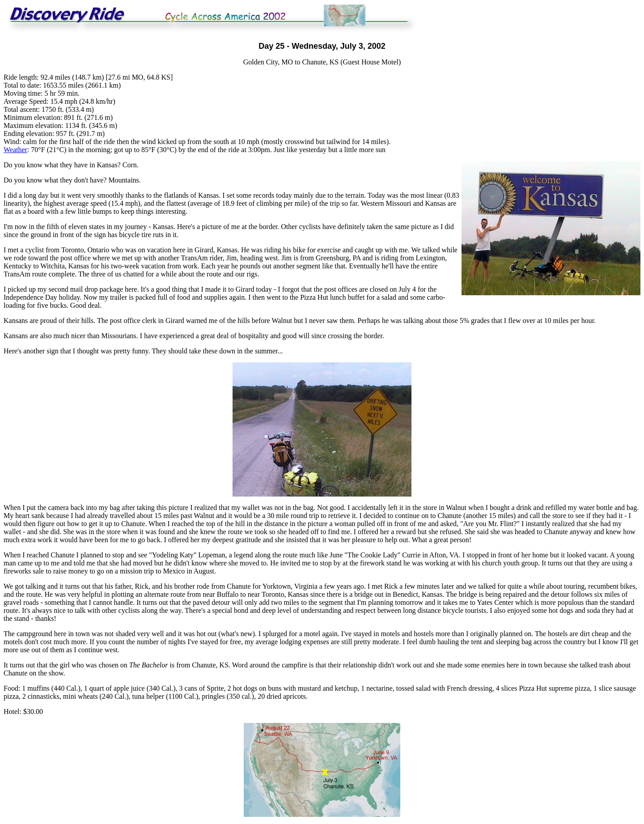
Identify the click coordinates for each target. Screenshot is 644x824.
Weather (15, 150)
